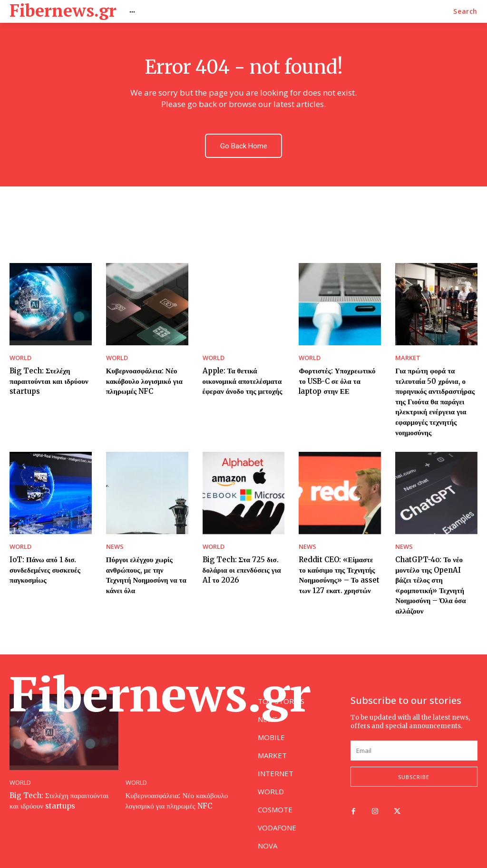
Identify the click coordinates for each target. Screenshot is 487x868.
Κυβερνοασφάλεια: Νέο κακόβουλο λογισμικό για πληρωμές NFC (141, 376)
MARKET (406, 355)
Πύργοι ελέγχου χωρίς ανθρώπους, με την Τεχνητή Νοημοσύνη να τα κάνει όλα (145, 558)
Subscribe (414, 773)
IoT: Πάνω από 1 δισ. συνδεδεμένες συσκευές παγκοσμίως (42, 558)
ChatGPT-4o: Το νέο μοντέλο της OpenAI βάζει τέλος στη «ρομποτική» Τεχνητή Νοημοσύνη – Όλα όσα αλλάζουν (434, 567)
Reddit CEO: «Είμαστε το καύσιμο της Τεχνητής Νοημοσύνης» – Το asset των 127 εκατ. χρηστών (337, 563)
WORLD (20, 355)
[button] (465, 11)
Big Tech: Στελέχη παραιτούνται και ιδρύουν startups (46, 376)
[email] (414, 747)
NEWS (114, 537)
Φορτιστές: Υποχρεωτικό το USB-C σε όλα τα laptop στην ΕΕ (338, 376)
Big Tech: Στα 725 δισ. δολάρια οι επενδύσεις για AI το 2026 (243, 558)
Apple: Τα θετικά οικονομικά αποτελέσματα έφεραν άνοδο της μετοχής (239, 376)
